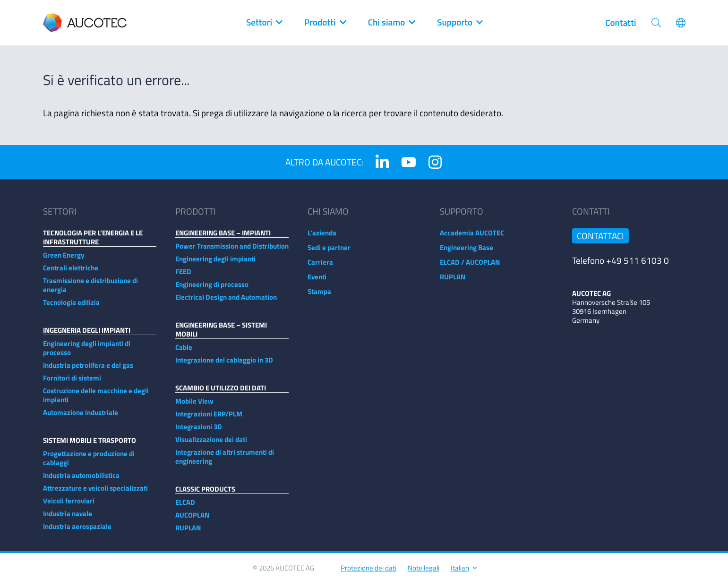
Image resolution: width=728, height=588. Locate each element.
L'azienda (322, 238)
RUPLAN (188, 532)
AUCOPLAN (192, 520)
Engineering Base (467, 252)
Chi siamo (391, 23)
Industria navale (68, 518)
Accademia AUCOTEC (472, 238)
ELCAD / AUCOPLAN (470, 267)
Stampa (319, 296)
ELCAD (185, 507)
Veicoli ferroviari (69, 506)
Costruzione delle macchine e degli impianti (96, 400)
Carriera (320, 267)
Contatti (621, 23)
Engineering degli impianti (215, 264)
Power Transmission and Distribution (232, 251)
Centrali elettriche (71, 272)
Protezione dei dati (368, 573)
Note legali (424, 573)
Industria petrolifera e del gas (88, 370)
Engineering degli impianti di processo (87, 353)
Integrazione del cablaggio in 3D (224, 365)
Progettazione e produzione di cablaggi (89, 463)
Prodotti (325, 23)
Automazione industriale (81, 417)
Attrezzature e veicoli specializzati (95, 493)
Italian (463, 573)
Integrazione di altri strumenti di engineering (225, 461)
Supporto (459, 23)
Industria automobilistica (81, 480)
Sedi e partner (329, 252)
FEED (183, 276)
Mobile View (194, 406)
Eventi (317, 281)
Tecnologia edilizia (71, 307)
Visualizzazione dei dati (211, 444)
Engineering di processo (212, 289)
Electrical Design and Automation (226, 302)
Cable (184, 352)
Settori (264, 23)
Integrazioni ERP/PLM (209, 419)
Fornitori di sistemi (72, 383)
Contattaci (600, 240)
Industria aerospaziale (77, 531)
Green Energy (64, 260)
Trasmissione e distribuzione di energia (90, 290)
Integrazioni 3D (199, 431)
